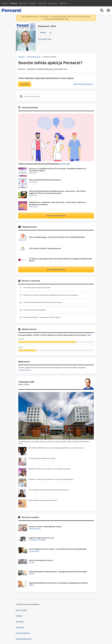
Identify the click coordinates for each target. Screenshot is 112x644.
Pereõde (33, 3)
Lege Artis (53, 3)
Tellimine (63, 3)
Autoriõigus (20, 627)
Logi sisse (25, 84)
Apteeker (23, 3)
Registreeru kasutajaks (84, 84)
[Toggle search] (102, 10)
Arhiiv (46, 33)
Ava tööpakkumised (56, 269)
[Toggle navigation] (108, 10)
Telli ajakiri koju (45, 39)
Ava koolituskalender (56, 216)
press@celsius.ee (25, 370)
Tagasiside (20, 622)
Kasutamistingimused (24, 639)
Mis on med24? (21, 610)
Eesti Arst (42, 3)
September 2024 (34, 57)
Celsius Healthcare (23, 633)
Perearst (13, 3)
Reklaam (19, 616)
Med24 (5, 3)
